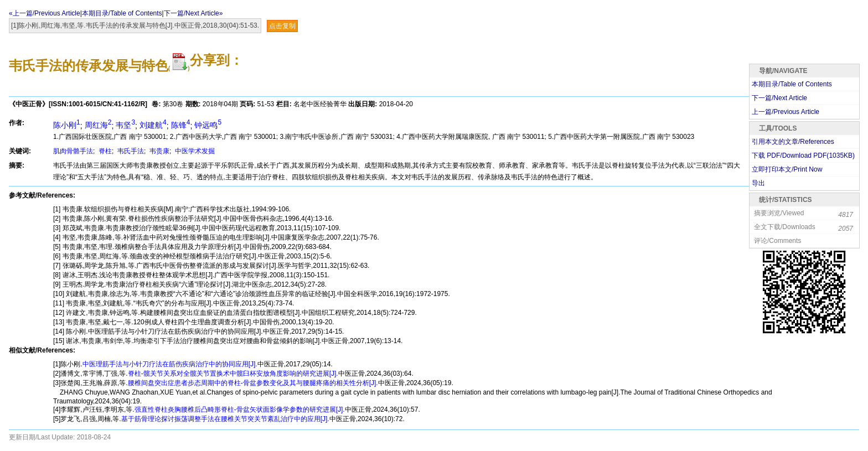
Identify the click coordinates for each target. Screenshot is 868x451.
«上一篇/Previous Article (45, 13)
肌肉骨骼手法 (73, 151)
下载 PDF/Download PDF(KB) (803, 155)
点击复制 (282, 26)
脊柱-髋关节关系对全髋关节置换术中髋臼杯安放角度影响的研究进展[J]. (233, 374)
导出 (758, 183)
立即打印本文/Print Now (787, 169)
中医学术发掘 (194, 151)
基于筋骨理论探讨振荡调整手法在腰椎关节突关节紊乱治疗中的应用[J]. (225, 419)
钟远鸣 (208, 125)
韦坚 (125, 125)
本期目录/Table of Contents (122, 13)
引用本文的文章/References (793, 142)
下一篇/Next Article (779, 98)
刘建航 (153, 125)
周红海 (98, 125)
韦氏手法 (130, 151)
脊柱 (104, 151)
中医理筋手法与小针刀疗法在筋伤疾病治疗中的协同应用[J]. (170, 364)
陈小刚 (67, 125)
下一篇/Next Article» (193, 13)
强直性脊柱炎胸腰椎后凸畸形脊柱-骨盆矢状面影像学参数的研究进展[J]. (240, 409)
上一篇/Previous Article (786, 112)
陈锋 (181, 125)
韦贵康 (159, 151)
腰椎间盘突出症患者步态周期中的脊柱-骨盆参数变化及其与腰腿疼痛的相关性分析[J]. (253, 383)
